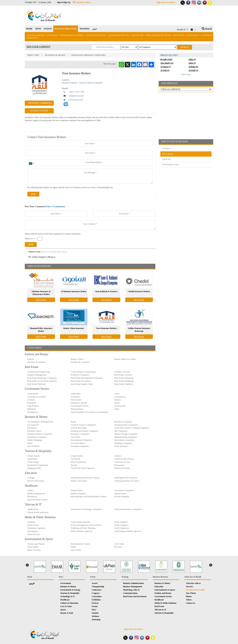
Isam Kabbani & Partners (106, 291)
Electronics (32, 428)
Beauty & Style (67, 613)
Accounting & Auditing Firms (40, 422)
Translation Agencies (36, 528)
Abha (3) (192, 59)
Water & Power (121, 446)
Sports (63, 610)
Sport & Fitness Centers (38, 500)
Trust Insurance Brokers (106, 328)
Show (94, 610)
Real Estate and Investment (135, 596)
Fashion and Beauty (96, 35)
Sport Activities (34, 550)
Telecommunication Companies (128, 509)
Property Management (37, 375)
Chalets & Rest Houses (124, 459)
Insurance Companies (80, 434)
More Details (41, 300)
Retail (30, 443)
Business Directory (160, 577)
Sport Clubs (76, 550)
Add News (166, 148)
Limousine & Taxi (122, 462)
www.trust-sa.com (76, 100)
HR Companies (121, 431)
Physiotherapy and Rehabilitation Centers (89, 496)
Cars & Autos (66, 606)
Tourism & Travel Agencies (83, 468)
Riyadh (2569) (166, 59)
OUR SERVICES (169, 83)
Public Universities (79, 481)
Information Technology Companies (86, 509)
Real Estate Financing (124, 378)
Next (211, 565)
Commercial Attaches (37, 397)
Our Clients (191, 593)
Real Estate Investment (81, 381)
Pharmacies (32, 496)
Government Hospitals (124, 490)
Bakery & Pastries (122, 468)
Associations (33, 394)
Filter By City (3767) (169, 55)
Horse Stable (33, 547)
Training (125, 577)
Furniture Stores (34, 431)
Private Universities (36, 481)
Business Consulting (123, 422)
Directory (33, 55)
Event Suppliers (121, 522)
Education (52, 35)
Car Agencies (33, 425)
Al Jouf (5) (165, 70)
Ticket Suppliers (121, 525)
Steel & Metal (33, 446)
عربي (95, 29)
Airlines (118, 456)
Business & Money (36, 35)
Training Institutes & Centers (127, 481)
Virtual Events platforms (38, 512)
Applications (33, 509)
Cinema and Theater (36, 544)
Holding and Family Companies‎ (84, 431)
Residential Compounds (38, 465)
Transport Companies (80, 446)
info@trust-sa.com (76, 96)
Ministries (32, 409)
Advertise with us (82, 2)
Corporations (120, 397)
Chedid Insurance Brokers (139, 291)
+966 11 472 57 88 (76, 92)
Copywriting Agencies (80, 522)
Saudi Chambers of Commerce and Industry (90, 412)
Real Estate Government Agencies (42, 381)
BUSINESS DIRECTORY (66, 29)
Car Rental (75, 459)
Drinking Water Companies (126, 425)
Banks (73, 422)
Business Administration (133, 583)
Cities (117, 394)
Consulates (75, 397)
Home (30, 577)
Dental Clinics (77, 490)
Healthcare (138, 35)
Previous (27, 565)
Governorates (120, 406)
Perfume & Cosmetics (80, 362)
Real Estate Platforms (37, 384)
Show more (186, 74)
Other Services (34, 534)
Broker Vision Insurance (74, 328)
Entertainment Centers (80, 544)
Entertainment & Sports (72, 35)
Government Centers (80, 406)
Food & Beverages (79, 428)
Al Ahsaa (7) (166, 67)
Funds (117, 403)
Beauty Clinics (77, 359)
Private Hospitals (122, 496)
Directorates (76, 400)
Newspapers (33, 531)
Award (95, 583)
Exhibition (96, 600)
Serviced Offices (78, 443)
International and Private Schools (85, 478)
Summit (95, 613)
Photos (189, 596)
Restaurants (119, 465)
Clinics (30, 490)
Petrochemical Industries (81, 440)
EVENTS (48, 29)
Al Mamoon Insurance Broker (74, 291)
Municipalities (77, 409)
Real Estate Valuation (124, 384)
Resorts (74, 465)
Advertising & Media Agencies (128, 531)
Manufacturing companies (126, 437)
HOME (29, 29)
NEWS (38, 29)
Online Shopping (35, 440)
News (61, 577)
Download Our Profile (195, 590)
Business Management (133, 587)
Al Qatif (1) (193, 70)
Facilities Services (122, 372)
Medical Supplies (78, 493)
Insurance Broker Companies (89, 55)
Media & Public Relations (158, 35)
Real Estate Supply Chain (82, 384)
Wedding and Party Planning (83, 528)
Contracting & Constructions (83, 372)
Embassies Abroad (79, 403)
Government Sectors (119, 35)
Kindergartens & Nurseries (126, 478)
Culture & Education (69, 603)
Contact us (190, 603)
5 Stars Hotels (77, 456)
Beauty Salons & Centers (125, 359)
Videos (189, 600)
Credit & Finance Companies (83, 425)
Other (117, 409)
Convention (97, 596)
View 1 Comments (55, 206)
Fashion (31, 359)
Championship (98, 587)
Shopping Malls (34, 468)
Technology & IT (68, 596)
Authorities (76, 394)
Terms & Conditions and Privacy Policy (80, 187)
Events (93, 577)
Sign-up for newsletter (166, 2)
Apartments (32, 459)
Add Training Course (170, 164)
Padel (73, 547)
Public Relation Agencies (82, 531)
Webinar (95, 616)
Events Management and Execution (86, 525)
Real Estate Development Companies (87, 378)
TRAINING (85, 29)
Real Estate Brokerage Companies (42, 378)
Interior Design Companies (126, 434)
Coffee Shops (33, 462)
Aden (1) (192, 63)
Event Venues (33, 525)
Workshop (96, 620)
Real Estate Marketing (124, 381)
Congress (96, 593)
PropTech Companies (80, 375)
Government (66, 583)
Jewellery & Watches (36, 362)
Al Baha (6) (193, 67)
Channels (31, 522)
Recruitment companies (125, 440)
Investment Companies (37, 437)
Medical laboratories (36, 493)
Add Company (168, 154)
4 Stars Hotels (33, 456)
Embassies (32, 403)
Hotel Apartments (78, 462)
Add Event (166, 159)
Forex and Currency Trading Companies (132, 428)
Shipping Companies (123, 443)
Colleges (31, 478)
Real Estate (179, 35)
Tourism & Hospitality (70, 593)
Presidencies (33, 412)
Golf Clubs (119, 544)
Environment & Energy (70, 590)
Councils (31, 400)
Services (189, 587)
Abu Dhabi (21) (167, 63)
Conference (97, 590)
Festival (95, 603)
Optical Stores (120, 493)
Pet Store (118, 547)
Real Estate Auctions (123, 375)
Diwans (118, 400)
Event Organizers (122, 528)
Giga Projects (33, 406)
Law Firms (75, 437)
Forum (95, 606)
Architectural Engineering (38, 372)
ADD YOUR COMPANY (38, 47)
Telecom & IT (193, 35)
